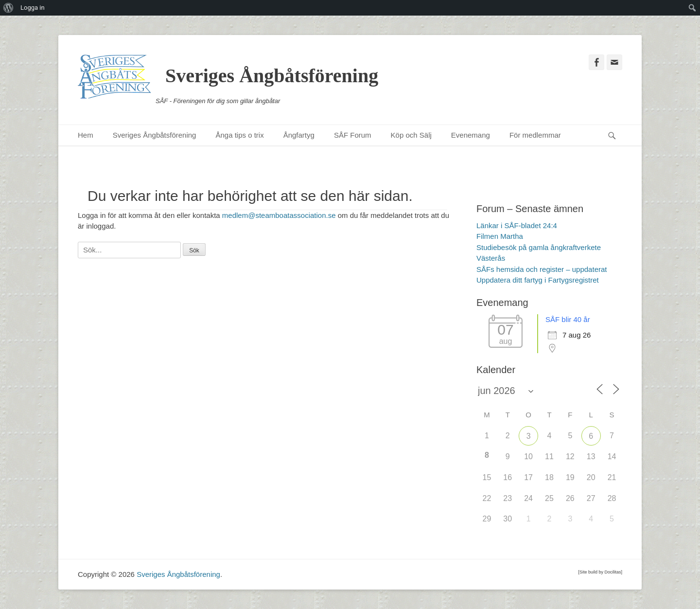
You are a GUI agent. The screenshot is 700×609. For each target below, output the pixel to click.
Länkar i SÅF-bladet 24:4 (517, 225)
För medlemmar (535, 135)
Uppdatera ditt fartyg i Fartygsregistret (538, 280)
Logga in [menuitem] (33, 8)
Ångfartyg (299, 135)
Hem (86, 135)
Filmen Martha (500, 236)
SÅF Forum (353, 135)
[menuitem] (9, 8)
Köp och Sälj (411, 135)
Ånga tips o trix (239, 135)
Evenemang (471, 135)
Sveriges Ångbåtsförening (272, 76)
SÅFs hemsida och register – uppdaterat (542, 269)
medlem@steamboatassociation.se (279, 215)
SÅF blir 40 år (568, 319)
